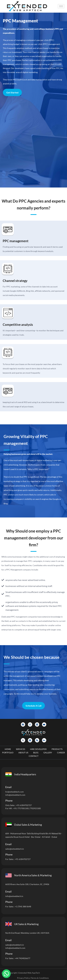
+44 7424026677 (23, 958)
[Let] (33, 142)
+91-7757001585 (21, 808)
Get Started (12, 92)
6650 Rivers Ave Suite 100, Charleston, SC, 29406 (27, 884)
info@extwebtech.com (15, 795)
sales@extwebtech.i (14, 945)
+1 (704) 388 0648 (23, 906)
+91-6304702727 (24, 805)
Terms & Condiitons (40, 978)
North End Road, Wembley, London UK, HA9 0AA (27, 933)
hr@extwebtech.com (15, 792)
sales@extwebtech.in (15, 849)
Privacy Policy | (24, 978)
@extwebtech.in (16, 896)
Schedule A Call (33, 706)
